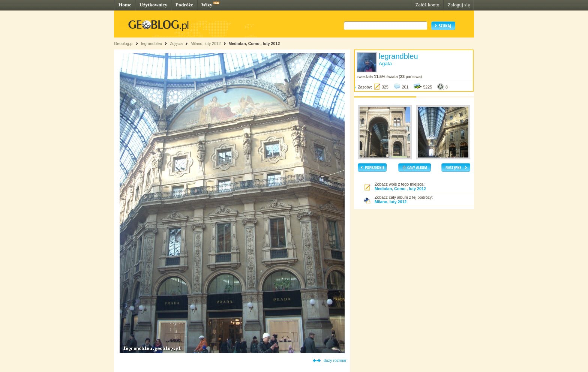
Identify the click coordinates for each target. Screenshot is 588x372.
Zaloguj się (459, 5)
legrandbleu (151, 43)
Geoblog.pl (124, 43)
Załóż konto (427, 5)
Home (125, 5)
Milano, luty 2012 (206, 43)
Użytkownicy (153, 5)
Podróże (184, 5)
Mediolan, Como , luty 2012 (254, 43)
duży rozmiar (335, 360)
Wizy (207, 5)
